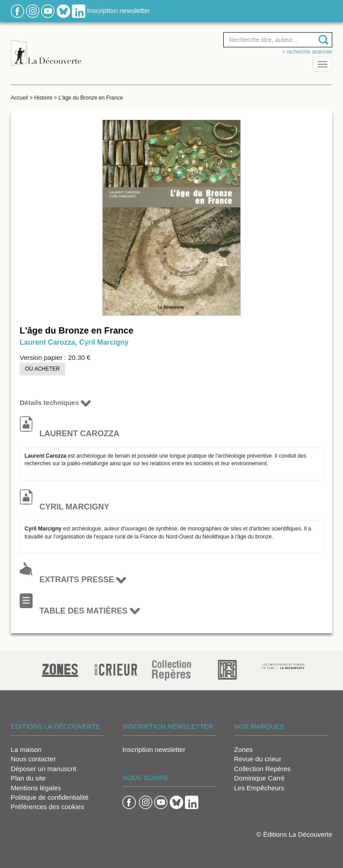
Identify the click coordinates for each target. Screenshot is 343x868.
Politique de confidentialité (50, 797)
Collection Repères (262, 769)
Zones (243, 749)
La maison (26, 749)
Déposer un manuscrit (44, 769)
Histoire (43, 98)
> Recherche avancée (307, 52)
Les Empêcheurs (259, 788)
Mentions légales (36, 788)
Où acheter (42, 369)
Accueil (19, 98)
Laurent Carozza (47, 342)
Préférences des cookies (47, 807)
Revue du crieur (258, 759)
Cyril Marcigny (104, 342)
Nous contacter (33, 759)
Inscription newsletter (119, 10)
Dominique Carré (259, 778)
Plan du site (28, 778)
